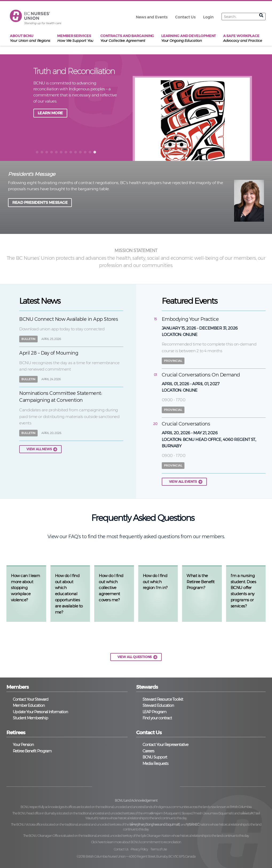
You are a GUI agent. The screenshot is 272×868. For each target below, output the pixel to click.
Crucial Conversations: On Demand (201, 375)
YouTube (167, 786)
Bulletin (28, 339)
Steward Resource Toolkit (163, 699)
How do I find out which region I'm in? (155, 582)
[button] (37, 152)
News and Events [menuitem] (152, 17)
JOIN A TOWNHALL (55, 113)
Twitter (126, 786)
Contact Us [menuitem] (185, 17)
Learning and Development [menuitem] (189, 38)
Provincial (173, 361)
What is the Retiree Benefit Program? (201, 582)
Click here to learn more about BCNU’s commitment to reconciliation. (136, 842)
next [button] (263, 107)
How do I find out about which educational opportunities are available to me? (69, 594)
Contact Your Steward (31, 699)
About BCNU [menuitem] (30, 38)
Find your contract (157, 718)
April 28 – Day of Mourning (49, 353)
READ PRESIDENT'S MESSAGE (40, 202)
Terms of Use (159, 849)
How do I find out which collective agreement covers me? (111, 588)
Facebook (105, 786)
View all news (39, 449)
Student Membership (30, 718)
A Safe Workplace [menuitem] (243, 38)
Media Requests (155, 764)
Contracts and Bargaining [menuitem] (127, 38)
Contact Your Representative (165, 745)
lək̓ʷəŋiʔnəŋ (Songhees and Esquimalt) (155, 824)
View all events (183, 482)
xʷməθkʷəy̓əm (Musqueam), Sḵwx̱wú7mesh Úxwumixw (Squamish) (188, 813)
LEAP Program (154, 712)
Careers (148, 751)
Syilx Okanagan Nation (156, 836)
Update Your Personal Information (40, 712)
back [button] (25, 107)
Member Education (29, 705)
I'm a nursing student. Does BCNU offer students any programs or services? (243, 591)
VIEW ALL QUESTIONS (135, 657)
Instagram (146, 786)
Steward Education (158, 705)
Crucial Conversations (186, 424)
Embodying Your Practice (190, 319)
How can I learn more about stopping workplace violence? (25, 588)
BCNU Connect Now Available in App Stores (68, 319)
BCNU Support (155, 757)
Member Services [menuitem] (75, 38)
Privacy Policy (139, 849)
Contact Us (121, 849)
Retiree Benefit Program (32, 751)
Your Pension (23, 745)
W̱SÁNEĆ (193, 824)
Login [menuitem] (208, 17)
